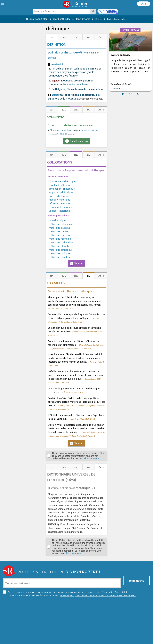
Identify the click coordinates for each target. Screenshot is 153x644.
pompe (63, 134)
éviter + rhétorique (59, 196)
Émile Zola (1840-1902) (74, 392)
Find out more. (92, 458)
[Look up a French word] (93, 11)
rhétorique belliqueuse (61, 224)
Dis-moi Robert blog (35, 19)
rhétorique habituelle (60, 239)
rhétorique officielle (59, 246)
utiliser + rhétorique (59, 211)
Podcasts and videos (118, 19)
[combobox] (62, 11)
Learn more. (114, 637)
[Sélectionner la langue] (144, 4)
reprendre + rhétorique (61, 207)
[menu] (3, 4)
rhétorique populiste (60, 257)
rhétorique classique (60, 228)
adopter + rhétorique (60, 185)
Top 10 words (81, 19)
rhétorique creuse (58, 231)
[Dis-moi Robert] (108, 12)
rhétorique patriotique (61, 250)
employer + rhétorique (61, 192)
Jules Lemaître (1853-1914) (62, 309)
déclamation (69, 84)
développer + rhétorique (62, 189)
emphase (82, 84)
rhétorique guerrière (60, 235)
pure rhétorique (57, 220)
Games (98, 19)
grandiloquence (91, 130)
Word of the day (60, 19)
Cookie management (84, 641)
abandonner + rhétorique (62, 181)
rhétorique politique (59, 253)
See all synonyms (79, 141)
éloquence (55, 130)
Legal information (64, 641)
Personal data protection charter (39, 641)
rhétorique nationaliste (61, 243)
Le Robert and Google (120, 641)
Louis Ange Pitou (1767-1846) (82, 419)
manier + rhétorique (59, 200)
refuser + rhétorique (59, 203)
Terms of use (102, 641)
